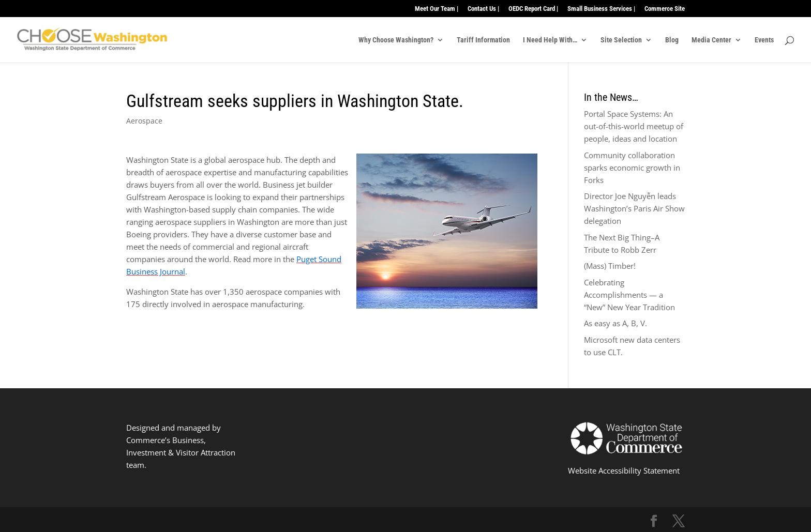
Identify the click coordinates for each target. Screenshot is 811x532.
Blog (672, 40)
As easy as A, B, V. (615, 323)
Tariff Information (483, 40)
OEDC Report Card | (533, 9)
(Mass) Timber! (610, 266)
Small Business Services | (601, 9)
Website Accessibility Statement (624, 470)
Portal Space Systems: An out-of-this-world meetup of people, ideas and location (634, 126)
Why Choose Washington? (396, 40)
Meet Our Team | (437, 9)
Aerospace (144, 121)
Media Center (711, 40)
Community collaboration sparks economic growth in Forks (632, 168)
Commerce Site (665, 9)
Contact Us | (483, 9)
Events (764, 40)
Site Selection (621, 40)
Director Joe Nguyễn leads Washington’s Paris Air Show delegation (634, 208)
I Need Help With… (550, 40)
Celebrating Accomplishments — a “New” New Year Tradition (629, 295)
